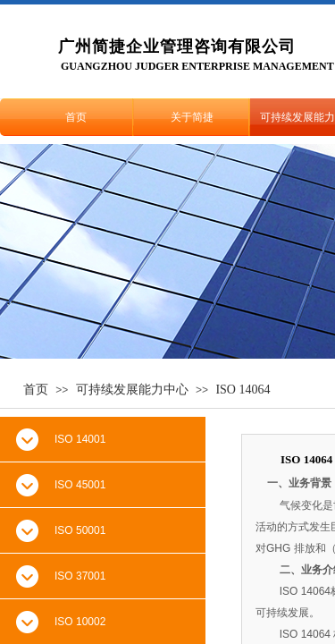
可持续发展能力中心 (132, 390)
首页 (76, 117)
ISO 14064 (243, 390)
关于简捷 (192, 117)
